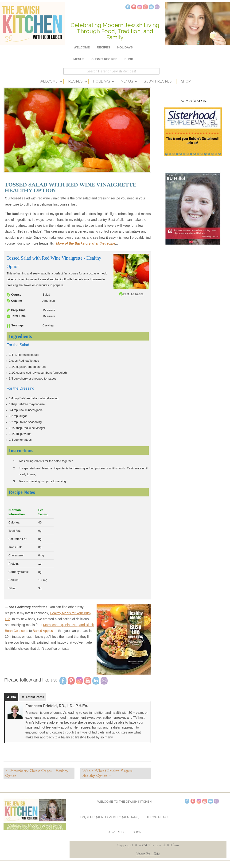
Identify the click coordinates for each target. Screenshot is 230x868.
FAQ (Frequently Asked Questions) (110, 817)
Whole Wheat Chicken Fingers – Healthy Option (109, 773)
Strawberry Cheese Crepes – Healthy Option (37, 773)
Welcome (82, 47)
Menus (79, 59)
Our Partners (194, 101)
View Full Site (148, 854)
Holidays (125, 47)
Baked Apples (43, 631)
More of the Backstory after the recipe (86, 243)
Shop (129, 59)
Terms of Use (158, 817)
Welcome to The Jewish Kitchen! (125, 802)
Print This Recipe (131, 294)
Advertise (117, 832)
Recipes (103, 47)
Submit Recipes (104, 59)
